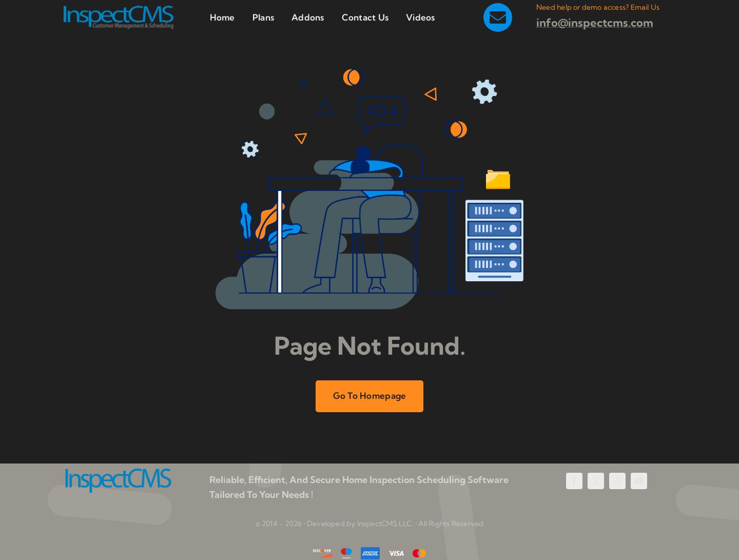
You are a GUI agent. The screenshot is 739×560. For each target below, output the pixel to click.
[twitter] (596, 481)
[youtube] (639, 481)
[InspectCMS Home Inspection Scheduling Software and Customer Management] (118, 9)
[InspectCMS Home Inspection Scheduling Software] (118, 472)
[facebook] (574, 481)
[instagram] (617, 481)
